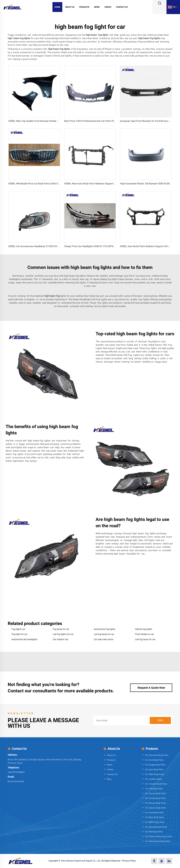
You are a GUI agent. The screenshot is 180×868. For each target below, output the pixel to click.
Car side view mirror (104, 639)
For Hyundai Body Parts (156, 827)
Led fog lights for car (63, 634)
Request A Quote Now (151, 688)
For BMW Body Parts (155, 822)
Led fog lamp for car (104, 634)
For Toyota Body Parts (156, 793)
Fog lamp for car (61, 629)
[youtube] (162, 861)
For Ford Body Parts (154, 760)
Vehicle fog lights (144, 629)
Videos (108, 7)
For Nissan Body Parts (156, 803)
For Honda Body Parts (155, 798)
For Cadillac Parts (153, 779)
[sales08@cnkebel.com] (16, 781)
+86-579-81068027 (16, 772)
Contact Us (122, 7)
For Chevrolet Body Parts (157, 755)
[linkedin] (169, 861)
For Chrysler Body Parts (156, 784)
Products (84, 7)
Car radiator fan (61, 639)
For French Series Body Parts (159, 836)
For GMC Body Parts (155, 774)
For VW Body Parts (154, 789)
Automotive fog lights (104, 629)
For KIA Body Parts (154, 832)
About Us (70, 7)
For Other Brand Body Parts (158, 841)
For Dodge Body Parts (155, 765)
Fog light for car (19, 634)
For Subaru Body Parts (156, 808)
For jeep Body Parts (154, 770)
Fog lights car (18, 629)
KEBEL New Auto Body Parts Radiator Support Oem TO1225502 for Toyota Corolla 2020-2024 (115, 184)
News (97, 7)
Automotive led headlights (24, 639)
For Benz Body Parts (155, 817)
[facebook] (154, 861)
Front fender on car (144, 634)
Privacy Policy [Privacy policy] (129, 861)
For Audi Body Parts (154, 813)
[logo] (12, 7)
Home (57, 7)
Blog (109, 779)
